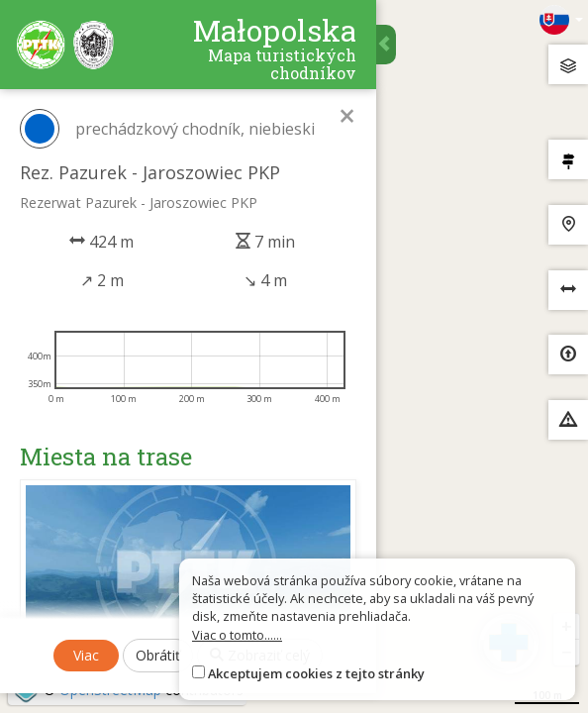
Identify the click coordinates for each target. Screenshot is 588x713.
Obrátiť (158, 655)
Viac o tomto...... (237, 635)
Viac (86, 655)
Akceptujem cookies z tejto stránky (316, 673)
